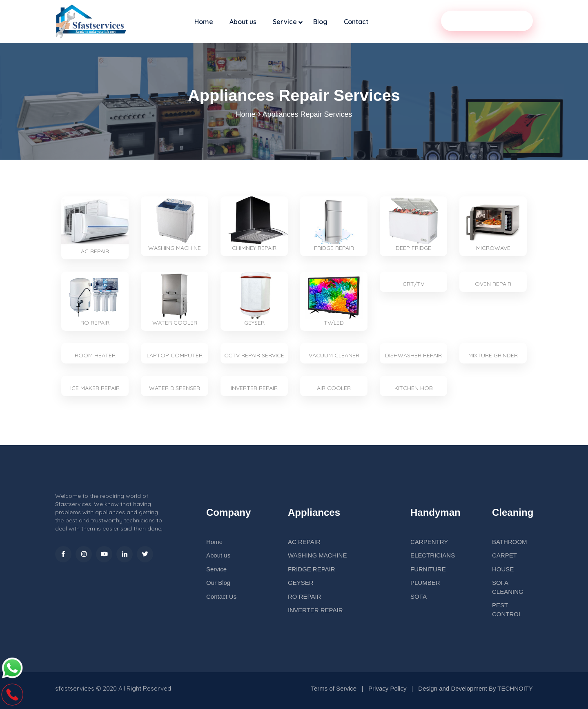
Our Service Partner (487, 21)
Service (285, 22)
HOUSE (503, 569)
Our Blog (218, 583)
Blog (320, 22)
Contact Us (221, 596)
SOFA (419, 596)
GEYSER (301, 583)
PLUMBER (425, 583)
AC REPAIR (304, 542)
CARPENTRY (429, 542)
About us (243, 22)
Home (204, 22)
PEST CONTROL (507, 610)
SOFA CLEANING (508, 587)
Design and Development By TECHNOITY (476, 688)
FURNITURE (428, 569)
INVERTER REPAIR (315, 610)
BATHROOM (510, 542)
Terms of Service (334, 688)
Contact (356, 22)
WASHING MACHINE (317, 556)
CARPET (504, 556)
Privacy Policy (387, 688)
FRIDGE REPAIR (312, 569)
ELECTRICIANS (433, 556)
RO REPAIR (304, 596)
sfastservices (75, 688)
